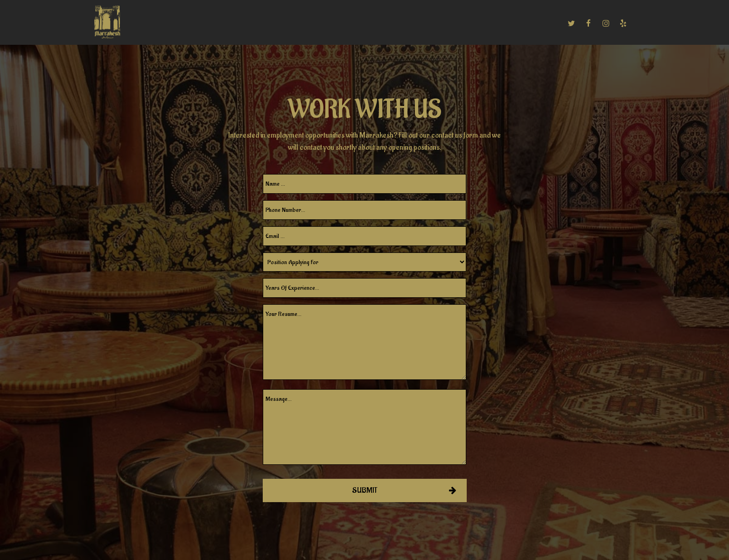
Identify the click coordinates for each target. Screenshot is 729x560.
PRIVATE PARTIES (353, 23)
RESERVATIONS (417, 23)
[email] (364, 236)
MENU (188, 23)
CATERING (262, 23)
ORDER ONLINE (532, 23)
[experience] (364, 288)
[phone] (364, 210)
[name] (364, 184)
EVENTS (302, 23)
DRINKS (222, 23)
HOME (158, 23)
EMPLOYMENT (475, 23)
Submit (365, 490)
